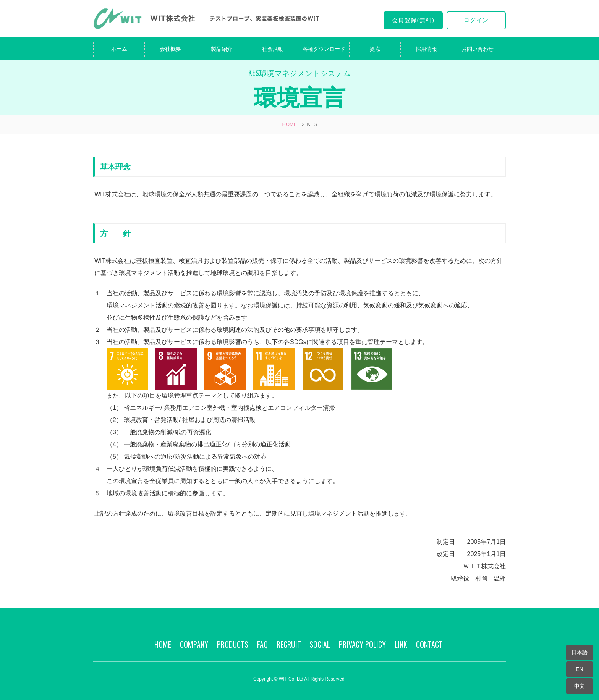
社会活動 (273, 49)
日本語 (580, 652)
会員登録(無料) (413, 20)
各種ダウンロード (324, 49)
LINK (401, 644)
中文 (580, 686)
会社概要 (170, 49)
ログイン (476, 20)
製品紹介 (222, 49)
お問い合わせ (478, 49)
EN (579, 669)
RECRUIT (289, 644)
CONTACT (429, 644)
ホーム (119, 49)
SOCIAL (320, 644)
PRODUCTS (233, 644)
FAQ (262, 644)
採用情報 (426, 49)
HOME (290, 124)
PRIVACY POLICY (362, 644)
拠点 (375, 49)
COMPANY (194, 644)
